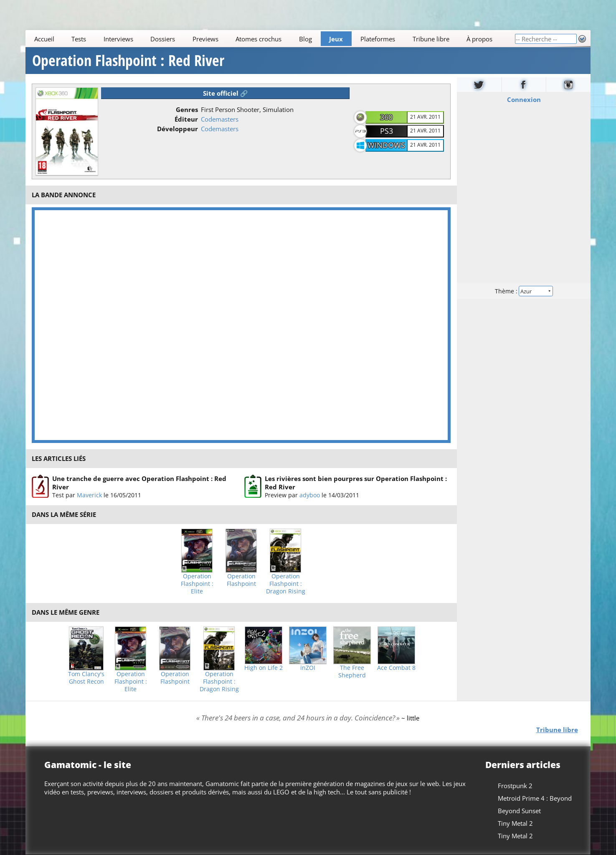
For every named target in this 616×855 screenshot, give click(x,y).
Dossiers (163, 39)
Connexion (523, 99)
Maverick (89, 495)
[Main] (270, 39)
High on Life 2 (264, 668)
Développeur (177, 129)
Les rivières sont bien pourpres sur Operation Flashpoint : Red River (356, 483)
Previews (205, 39)
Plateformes (378, 39)
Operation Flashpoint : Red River (128, 61)
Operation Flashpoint (241, 580)
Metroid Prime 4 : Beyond (535, 798)
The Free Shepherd (352, 672)
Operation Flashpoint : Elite (197, 584)
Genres (187, 109)
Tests (79, 39)
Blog (305, 39)
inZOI (308, 668)
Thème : (524, 291)
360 (386, 117)
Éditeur (186, 119)
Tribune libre (431, 39)
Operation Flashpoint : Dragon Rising (286, 584)
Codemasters (220, 119)
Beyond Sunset (519, 811)
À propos (479, 39)
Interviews (118, 39)
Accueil (44, 39)
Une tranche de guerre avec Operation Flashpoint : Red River (139, 483)
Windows (386, 145)
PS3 (387, 131)
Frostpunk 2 (515, 786)
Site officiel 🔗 (226, 93)
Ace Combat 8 (396, 668)
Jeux (336, 39)
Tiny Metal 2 (515, 823)
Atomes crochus (259, 39)
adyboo (310, 495)
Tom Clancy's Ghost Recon (86, 678)
